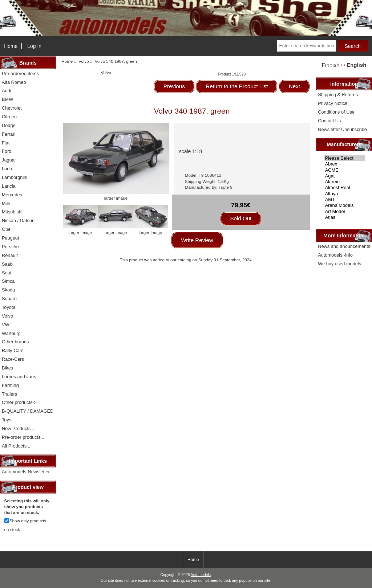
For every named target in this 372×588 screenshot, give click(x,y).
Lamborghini (15, 177)
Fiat (6, 143)
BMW (7, 99)
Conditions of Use (336, 112)
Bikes (7, 368)
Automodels (201, 575)
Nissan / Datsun (18, 221)
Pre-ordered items (20, 73)
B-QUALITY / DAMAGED (28, 411)
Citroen (9, 117)
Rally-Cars (13, 350)
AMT (345, 200)
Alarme (345, 182)
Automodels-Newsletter (26, 472)
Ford (7, 151)
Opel (7, 229)
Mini (6, 203)
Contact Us (329, 121)
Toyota (9, 307)
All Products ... (17, 446)
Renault (10, 255)
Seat (7, 273)
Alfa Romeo (14, 82)
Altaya (345, 194)
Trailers (9, 394)
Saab (7, 264)
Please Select (345, 158)
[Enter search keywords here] (306, 46)
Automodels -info (335, 255)
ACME (345, 170)
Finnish (331, 65)
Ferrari (9, 134)
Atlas (345, 217)
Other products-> (19, 402)
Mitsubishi (12, 212)
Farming (10, 385)
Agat (345, 176)
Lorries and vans (19, 377)
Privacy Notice (333, 103)
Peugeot (11, 238)
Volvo (84, 61)
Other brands (15, 342)
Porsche (10, 247)
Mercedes (12, 195)
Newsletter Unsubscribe (342, 129)
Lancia (9, 186)
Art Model (345, 212)
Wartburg (11, 333)
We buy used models (339, 264)
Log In (34, 46)
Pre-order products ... (24, 437)
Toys (7, 420)
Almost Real (345, 188)
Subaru (9, 299)
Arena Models (345, 205)
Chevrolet (12, 108)
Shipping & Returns (338, 95)
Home (11, 46)
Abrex (345, 164)
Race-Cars (13, 359)
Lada (7, 169)
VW (6, 325)
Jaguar (9, 160)
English (356, 65)
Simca (8, 281)
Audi (7, 91)
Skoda (8, 290)
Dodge (9, 125)
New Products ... (19, 428)
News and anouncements (344, 246)
